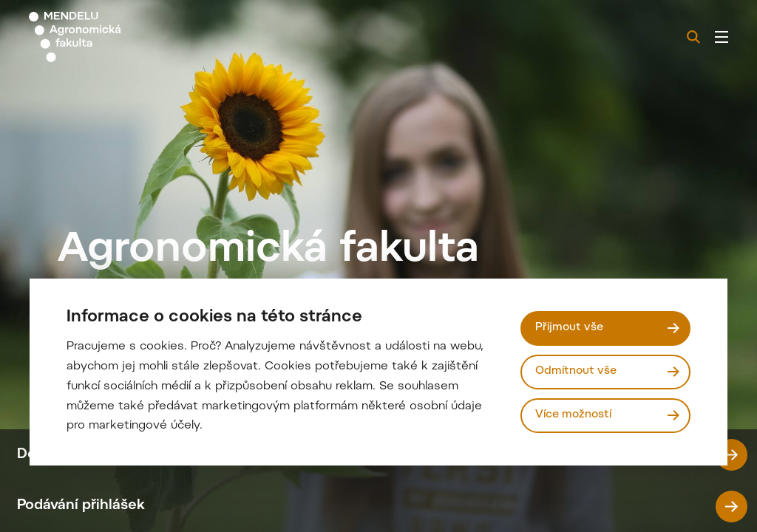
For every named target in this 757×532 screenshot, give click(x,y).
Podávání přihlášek (382, 507)
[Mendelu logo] (109, 37)
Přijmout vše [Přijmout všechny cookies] (569, 328)
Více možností (573, 415)
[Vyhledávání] (693, 37)
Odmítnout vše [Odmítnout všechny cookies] (576, 371)
